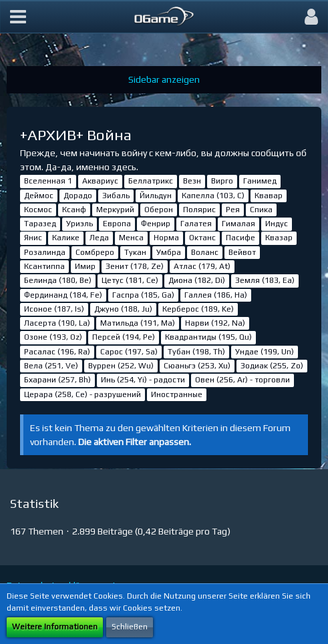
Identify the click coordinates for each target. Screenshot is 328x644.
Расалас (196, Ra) (57, 352)
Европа (117, 224)
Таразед (40, 224)
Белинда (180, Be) (58, 280)
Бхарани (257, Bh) (57, 380)
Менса (131, 238)
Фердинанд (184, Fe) (63, 295)
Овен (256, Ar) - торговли (242, 380)
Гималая (238, 224)
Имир (85, 266)
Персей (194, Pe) (124, 337)
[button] (18, 17)
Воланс (205, 252)
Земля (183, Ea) (265, 280)
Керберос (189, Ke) (198, 309)
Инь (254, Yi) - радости (143, 380)
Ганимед (260, 181)
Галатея (196, 224)
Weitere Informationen (55, 627)
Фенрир (156, 224)
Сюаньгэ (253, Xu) (197, 366)
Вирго (222, 181)
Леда (99, 238)
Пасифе (240, 238)
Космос (38, 210)
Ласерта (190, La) (57, 323)
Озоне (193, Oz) (53, 337)
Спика (261, 210)
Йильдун (156, 196)
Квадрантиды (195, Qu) (208, 337)
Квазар (279, 238)
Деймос (39, 196)
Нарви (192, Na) (215, 323)
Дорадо (78, 196)
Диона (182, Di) (197, 280)
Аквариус (100, 181)
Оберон (159, 210)
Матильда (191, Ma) (138, 323)
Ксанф (74, 210)
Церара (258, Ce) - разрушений (83, 394)
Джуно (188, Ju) (123, 309)
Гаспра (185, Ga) (143, 295)
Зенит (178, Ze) (135, 266)
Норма (166, 238)
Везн (192, 181)
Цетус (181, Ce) (130, 280)
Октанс (202, 238)
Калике (66, 238)
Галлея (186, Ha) (216, 295)
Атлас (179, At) (202, 266)
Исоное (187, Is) (54, 309)
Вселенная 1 (48, 181)
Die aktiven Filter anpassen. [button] (135, 442)
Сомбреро (95, 252)
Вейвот (242, 252)
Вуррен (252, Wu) (121, 366)
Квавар (269, 196)
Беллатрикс (151, 181)
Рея (233, 210)
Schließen (130, 627)
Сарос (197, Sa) (129, 352)
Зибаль (116, 196)
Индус (277, 224)
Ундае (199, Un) (265, 352)
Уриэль (79, 224)
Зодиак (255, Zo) (272, 366)
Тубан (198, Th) (196, 352)
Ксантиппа (44, 266)
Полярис (199, 210)
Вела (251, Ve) (51, 366)
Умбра (169, 252)
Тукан (135, 252)
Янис (33, 238)
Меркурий (115, 210)
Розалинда (45, 252)
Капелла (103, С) (213, 196)
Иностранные (177, 394)
